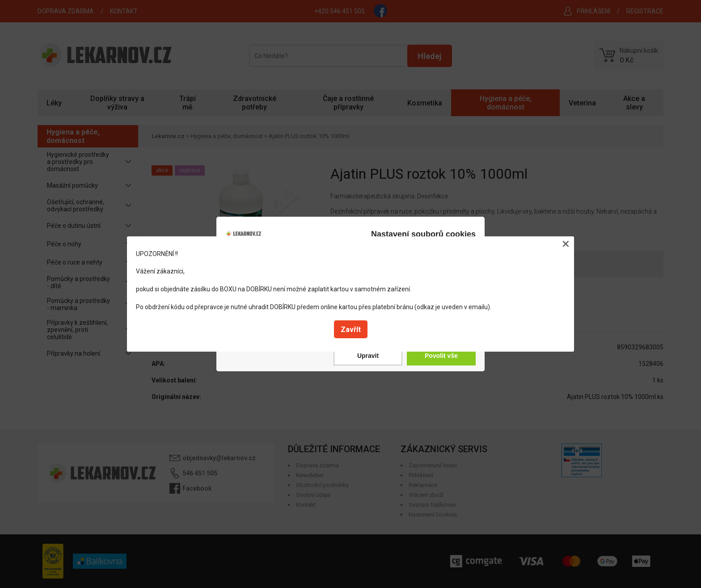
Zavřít (351, 330)
